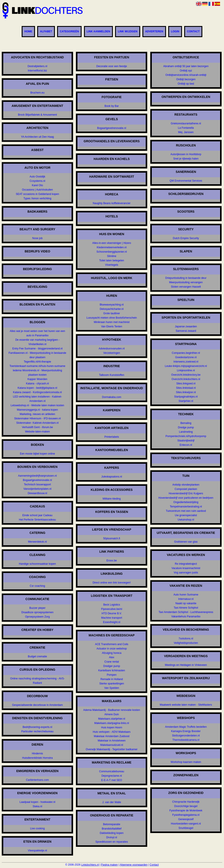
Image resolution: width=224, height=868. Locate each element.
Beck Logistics (112, 605)
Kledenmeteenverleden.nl (112, 247)
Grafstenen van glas (186, 542)
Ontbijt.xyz (186, 71)
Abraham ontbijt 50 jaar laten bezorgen (186, 66)
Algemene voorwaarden (134, 865)
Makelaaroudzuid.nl (112, 745)
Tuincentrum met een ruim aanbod (186, 511)
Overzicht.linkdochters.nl (186, 379)
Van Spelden (112, 688)
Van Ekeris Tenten (112, 326)
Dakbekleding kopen (112, 833)
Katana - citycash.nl (38, 384)
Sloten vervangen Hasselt (186, 287)
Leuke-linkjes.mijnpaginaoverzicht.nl (186, 366)
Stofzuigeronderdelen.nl (186, 736)
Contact (193, 32)
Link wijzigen (128, 32)
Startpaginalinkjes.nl (186, 397)
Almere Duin (112, 714)
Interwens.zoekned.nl (186, 362)
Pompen (112, 675)
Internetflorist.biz (37, 71)
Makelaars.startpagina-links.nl (112, 723)
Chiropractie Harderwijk (186, 802)
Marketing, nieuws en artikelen (37, 414)
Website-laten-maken (37, 432)
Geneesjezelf (186, 819)
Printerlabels (112, 437)
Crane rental (112, 662)
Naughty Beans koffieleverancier (112, 203)
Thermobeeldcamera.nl (186, 740)
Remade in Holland (112, 679)
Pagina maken (109, 865)
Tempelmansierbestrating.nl (186, 507)
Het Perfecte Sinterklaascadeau (38, 520)
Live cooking (38, 828)
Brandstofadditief (112, 829)
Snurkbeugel (186, 828)
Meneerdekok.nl (37, 542)
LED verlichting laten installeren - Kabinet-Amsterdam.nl (37, 399)
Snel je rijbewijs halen (186, 159)
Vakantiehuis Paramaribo (186, 616)
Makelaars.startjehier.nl (112, 719)
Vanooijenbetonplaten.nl (37, 489)
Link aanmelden (98, 32)
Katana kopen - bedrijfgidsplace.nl (38, 388)
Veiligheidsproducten (186, 643)
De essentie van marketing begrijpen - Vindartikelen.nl (37, 342)
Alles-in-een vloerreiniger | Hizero (112, 243)
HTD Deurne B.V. (112, 613)
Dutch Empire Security (186, 238)
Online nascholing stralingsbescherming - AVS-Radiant (37, 681)
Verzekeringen (112, 353)
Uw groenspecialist (186, 515)
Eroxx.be (112, 561)
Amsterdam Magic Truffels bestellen (186, 727)
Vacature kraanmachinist (186, 568)
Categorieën (69, 32)
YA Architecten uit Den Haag (38, 137)
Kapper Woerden (38, 379)
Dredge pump (186, 427)
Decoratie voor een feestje (112, 66)
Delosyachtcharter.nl (112, 309)
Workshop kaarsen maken (186, 762)
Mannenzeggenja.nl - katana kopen (37, 410)
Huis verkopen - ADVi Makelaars (112, 732)
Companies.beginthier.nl (186, 353)
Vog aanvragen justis (186, 573)
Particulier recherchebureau (37, 731)
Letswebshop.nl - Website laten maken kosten (38, 405)
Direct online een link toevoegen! (112, 583)
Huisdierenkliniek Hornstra (37, 758)
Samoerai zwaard (186, 331)
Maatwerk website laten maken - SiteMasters (186, 705)
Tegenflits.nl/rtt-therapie (38, 362)
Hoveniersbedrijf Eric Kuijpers (186, 493)
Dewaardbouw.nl (38, 493)
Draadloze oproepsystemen (38, 612)
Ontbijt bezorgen (186, 79)
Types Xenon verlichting (37, 198)
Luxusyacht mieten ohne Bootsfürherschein (112, 318)
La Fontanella (186, 128)
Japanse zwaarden (186, 326)
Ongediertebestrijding (186, 502)
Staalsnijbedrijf (186, 441)
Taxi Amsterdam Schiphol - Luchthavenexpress (186, 612)
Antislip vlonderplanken (186, 485)
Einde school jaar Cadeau (37, 515)
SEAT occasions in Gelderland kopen (37, 194)
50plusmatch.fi (112, 538)
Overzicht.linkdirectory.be (186, 375)
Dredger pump (112, 666)
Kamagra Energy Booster (186, 731)
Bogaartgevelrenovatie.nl (38, 480)
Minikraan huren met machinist (112, 322)
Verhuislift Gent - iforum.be (37, 427)
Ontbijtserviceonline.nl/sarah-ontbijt (186, 75)
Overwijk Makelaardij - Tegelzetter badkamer (112, 749)
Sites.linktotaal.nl (186, 388)
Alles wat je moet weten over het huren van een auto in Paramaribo (38, 333)
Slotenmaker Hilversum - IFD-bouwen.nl (38, 418)
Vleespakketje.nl (37, 851)
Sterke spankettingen (112, 684)
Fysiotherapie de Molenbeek (186, 811)
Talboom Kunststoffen (112, 375)
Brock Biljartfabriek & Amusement (37, 115)
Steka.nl (37, 806)
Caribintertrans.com (38, 780)
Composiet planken (186, 489)
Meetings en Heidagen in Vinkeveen (186, 665)
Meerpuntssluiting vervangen (186, 282)
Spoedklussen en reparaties (112, 842)
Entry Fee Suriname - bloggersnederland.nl (37, 349)
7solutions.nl (186, 639)
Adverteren (154, 32)
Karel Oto (38, 185)
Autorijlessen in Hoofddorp (186, 154)
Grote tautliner (112, 313)
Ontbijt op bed (186, 84)
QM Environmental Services (186, 181)
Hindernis (38, 753)
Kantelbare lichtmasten (112, 670)
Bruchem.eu (38, 93)
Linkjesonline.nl (186, 370)
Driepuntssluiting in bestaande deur (186, 278)
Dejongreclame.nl (112, 776)
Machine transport (112, 618)
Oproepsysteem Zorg (38, 617)
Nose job (37, 238)
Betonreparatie (112, 824)
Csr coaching (37, 586)
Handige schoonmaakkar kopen (38, 564)
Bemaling (186, 423)
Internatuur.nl (186, 599)
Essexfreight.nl (112, 622)
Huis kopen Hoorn (112, 727)
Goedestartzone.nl (186, 357)
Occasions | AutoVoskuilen (37, 190)
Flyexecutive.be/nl (112, 609)
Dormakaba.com (112, 397)
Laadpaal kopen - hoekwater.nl (37, 802)
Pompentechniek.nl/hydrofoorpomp (186, 436)
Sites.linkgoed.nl (186, 384)
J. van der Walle (112, 802)
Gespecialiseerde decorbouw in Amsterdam (37, 705)
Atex (112, 657)
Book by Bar (112, 106)
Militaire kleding (112, 499)
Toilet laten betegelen (112, 260)
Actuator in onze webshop (112, 649)
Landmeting (186, 432)
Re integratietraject (186, 564)
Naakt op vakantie (186, 603)
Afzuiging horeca (112, 653)
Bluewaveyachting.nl (112, 305)
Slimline (112, 256)
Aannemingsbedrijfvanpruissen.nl (38, 476)
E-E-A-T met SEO (112, 780)
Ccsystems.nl (37, 181)
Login (175, 32)
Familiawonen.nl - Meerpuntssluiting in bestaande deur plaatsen (37, 355)
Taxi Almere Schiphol (186, 608)
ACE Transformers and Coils (112, 644)
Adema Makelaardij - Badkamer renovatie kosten (112, 710)
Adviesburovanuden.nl (112, 349)
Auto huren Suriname (186, 595)
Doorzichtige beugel (186, 806)
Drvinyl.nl (112, 837)
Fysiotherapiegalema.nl (186, 815)
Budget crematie (37, 656)
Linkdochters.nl (90, 865)
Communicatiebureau (112, 771)
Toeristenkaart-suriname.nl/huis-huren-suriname (38, 366)
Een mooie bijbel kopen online (37, 454)
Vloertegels (112, 265)
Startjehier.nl (186, 401)
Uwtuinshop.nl (186, 520)
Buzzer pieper (37, 608)
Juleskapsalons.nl (112, 477)
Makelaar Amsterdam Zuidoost (112, 736)
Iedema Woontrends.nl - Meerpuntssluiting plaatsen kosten (37, 373)
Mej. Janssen (186, 132)
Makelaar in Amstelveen (112, 741)
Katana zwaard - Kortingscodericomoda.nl (38, 392)
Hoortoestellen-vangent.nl (186, 824)
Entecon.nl (186, 445)
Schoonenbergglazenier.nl (112, 252)
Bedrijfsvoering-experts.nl (37, 727)
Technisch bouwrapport (37, 484)
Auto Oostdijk (37, 177)
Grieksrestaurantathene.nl (186, 123)
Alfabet (46, 32)
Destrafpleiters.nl (37, 66)
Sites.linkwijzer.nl (186, 392)
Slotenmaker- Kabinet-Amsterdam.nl (37, 423)
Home (28, 32)
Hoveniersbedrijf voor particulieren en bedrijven (186, 498)
